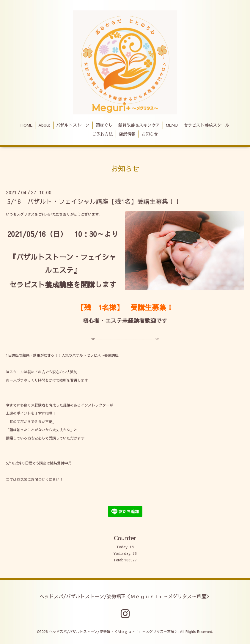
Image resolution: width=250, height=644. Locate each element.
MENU (172, 125)
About (44, 125)
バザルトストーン (73, 125)
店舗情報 (127, 134)
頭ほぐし (104, 125)
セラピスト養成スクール (207, 125)
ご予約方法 (103, 134)
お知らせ (150, 134)
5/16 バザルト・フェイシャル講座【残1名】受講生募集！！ (94, 201)
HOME (26, 125)
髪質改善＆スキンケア (139, 125)
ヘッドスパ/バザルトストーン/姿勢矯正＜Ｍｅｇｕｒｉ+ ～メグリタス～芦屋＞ (125, 596)
